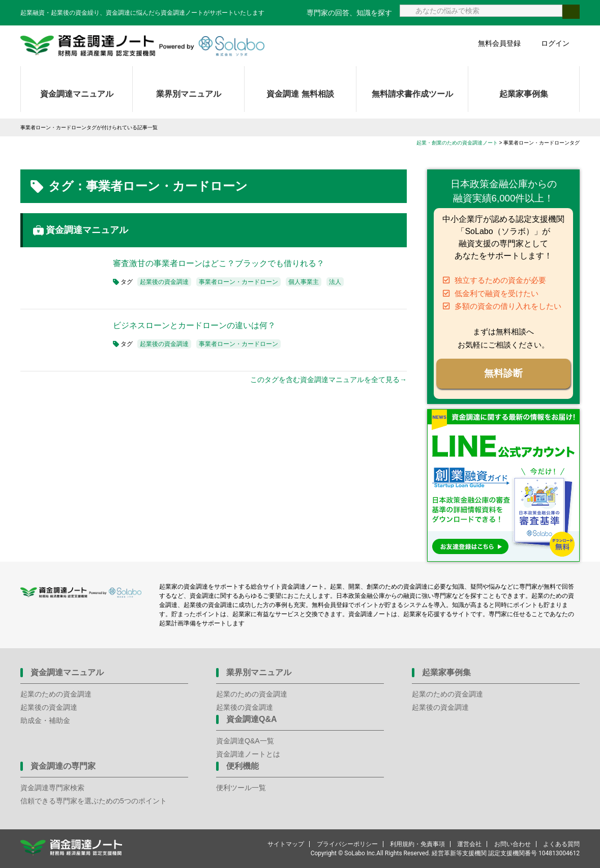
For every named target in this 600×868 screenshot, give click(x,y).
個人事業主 (304, 282)
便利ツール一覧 (241, 788)
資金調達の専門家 (63, 766)
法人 (335, 282)
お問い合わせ (513, 844)
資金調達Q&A (252, 719)
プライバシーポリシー (347, 844)
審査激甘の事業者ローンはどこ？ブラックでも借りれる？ (219, 263)
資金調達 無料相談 (300, 94)
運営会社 (469, 844)
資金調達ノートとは (248, 754)
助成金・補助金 (45, 720)
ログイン (555, 43)
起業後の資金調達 (164, 282)
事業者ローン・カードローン (238, 282)
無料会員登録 (499, 43)
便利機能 (243, 766)
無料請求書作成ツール (412, 94)
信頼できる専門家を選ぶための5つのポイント (94, 801)
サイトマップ (286, 844)
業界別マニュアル (189, 94)
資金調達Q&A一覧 (245, 741)
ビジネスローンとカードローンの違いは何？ (194, 325)
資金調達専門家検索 (52, 788)
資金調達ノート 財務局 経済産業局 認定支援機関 (142, 46)
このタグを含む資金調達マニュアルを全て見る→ (328, 380)
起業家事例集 (524, 94)
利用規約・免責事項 (417, 844)
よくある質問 (561, 844)
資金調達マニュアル (77, 94)
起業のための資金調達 (56, 694)
